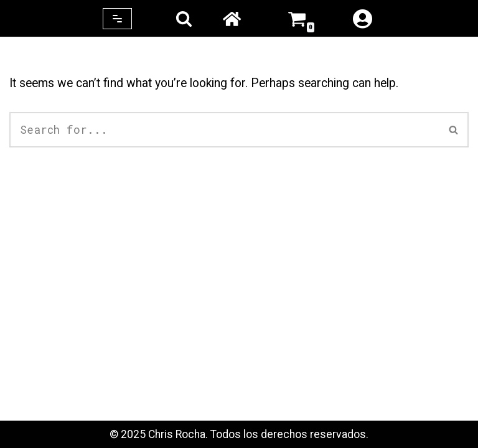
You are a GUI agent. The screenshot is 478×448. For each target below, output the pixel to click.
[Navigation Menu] (117, 19)
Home (232, 19)
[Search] (184, 18)
